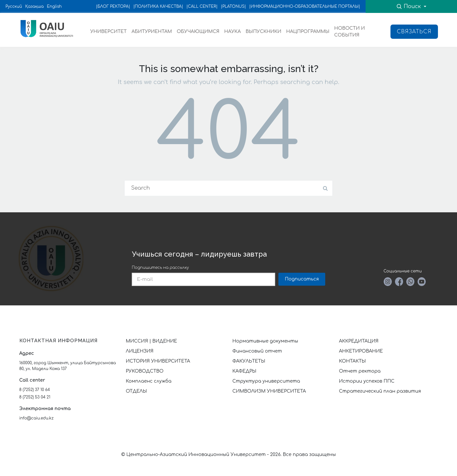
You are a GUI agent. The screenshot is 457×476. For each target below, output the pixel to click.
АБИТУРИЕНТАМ (152, 32)
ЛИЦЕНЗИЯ (140, 351)
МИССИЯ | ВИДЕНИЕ (152, 341)
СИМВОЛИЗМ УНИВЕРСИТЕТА (269, 391)
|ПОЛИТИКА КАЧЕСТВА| (158, 6)
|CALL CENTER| (202, 6)
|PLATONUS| (234, 6)
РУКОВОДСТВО (145, 371)
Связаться (414, 32)
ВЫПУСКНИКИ (264, 32)
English (54, 6)
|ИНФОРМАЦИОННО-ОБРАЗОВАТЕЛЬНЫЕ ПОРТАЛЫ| (305, 6)
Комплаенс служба (149, 381)
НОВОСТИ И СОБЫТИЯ (350, 32)
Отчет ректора (360, 371)
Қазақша (34, 6)
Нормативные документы (265, 341)
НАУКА (232, 32)
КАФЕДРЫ (244, 371)
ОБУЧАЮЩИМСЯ (198, 32)
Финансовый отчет (257, 351)
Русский (14, 6)
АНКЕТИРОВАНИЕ (361, 351)
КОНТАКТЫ (353, 361)
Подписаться (302, 279)
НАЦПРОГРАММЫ (308, 32)
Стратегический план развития (381, 391)
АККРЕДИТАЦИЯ (359, 341)
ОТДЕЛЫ (136, 391)
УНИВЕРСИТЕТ (109, 32)
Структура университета (266, 381)
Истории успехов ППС (367, 381)
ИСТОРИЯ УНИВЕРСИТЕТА (158, 361)
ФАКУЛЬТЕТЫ (249, 361)
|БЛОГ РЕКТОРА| (113, 6)
